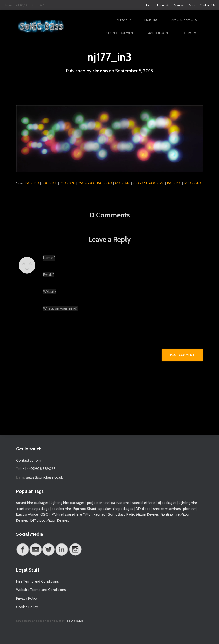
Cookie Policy (27, 607)
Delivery (190, 33)
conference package (33, 509)
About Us (163, 5)
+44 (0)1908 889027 (39, 469)
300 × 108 (49, 183)
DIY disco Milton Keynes (50, 520)
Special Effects (184, 20)
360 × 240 (104, 183)
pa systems (120, 503)
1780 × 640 (192, 183)
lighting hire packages (68, 503)
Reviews (179, 5)
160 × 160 (174, 183)
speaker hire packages (116, 509)
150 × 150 (32, 183)
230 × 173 (140, 183)
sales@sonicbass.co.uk (44, 477)
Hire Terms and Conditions (38, 581)
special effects (144, 503)
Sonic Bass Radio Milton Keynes (133, 514)
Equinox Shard (85, 509)
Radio (192, 5)
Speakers (124, 20)
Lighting (151, 20)
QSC (44, 514)
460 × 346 (122, 183)
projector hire (97, 503)
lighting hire (188, 503)
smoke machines (167, 509)
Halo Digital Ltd (74, 621)
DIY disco (143, 509)
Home (149, 5)
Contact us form (29, 460)
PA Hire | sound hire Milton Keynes (79, 514)
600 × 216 (157, 183)
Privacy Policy (27, 598)
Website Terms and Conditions (41, 590)
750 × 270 (68, 183)
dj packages (167, 503)
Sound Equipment (121, 33)
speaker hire (61, 509)
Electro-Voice (27, 514)
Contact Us (207, 5)
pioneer (189, 509)
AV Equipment (159, 33)
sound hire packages (32, 503)
